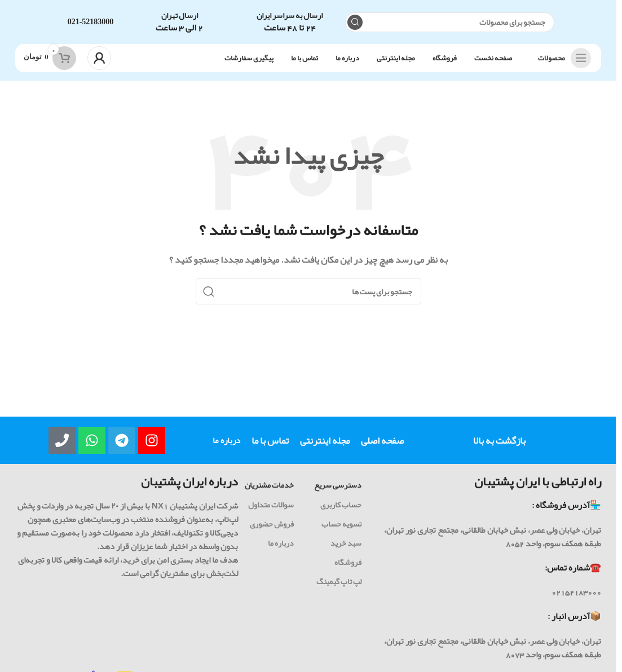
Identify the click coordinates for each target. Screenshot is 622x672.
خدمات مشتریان (269, 486)
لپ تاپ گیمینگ (339, 582)
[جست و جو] (450, 23)
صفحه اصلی (382, 441)
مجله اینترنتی (325, 441)
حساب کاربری (341, 505)
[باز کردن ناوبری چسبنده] (562, 59)
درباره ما (226, 441)
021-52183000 (91, 22)
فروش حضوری (272, 524)
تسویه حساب (341, 524)
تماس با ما (270, 441)
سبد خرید (346, 544)
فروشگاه (348, 563)
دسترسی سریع (338, 486)
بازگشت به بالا (499, 441)
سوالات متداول (271, 505)
